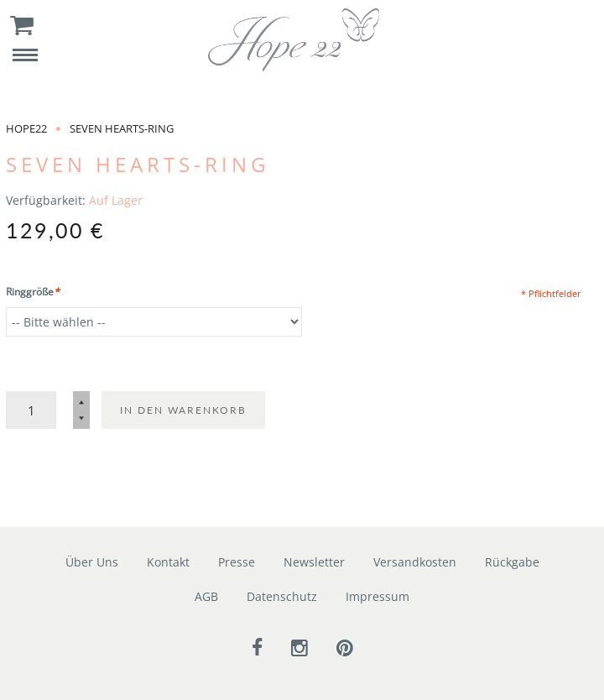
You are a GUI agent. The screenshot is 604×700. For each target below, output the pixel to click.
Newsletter (314, 562)
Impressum (377, 596)
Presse (237, 562)
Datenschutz (282, 596)
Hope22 (26, 128)
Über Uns (92, 562)
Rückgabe (512, 562)
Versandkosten (415, 562)
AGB (206, 596)
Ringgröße (33, 292)
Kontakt (168, 562)
